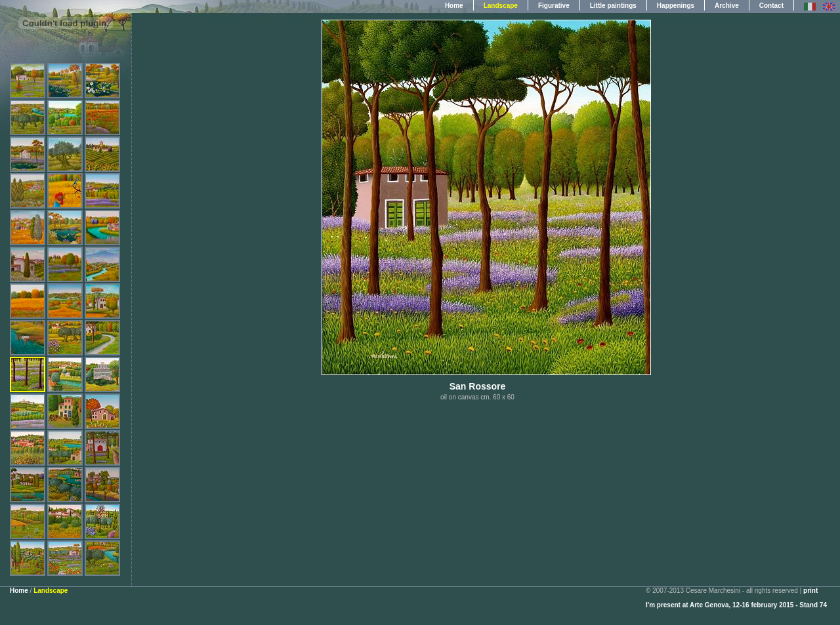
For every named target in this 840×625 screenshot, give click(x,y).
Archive (727, 6)
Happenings (676, 6)
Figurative (554, 6)
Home (454, 6)
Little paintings (613, 6)
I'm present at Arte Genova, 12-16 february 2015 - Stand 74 (736, 605)
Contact (771, 6)
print (810, 591)
